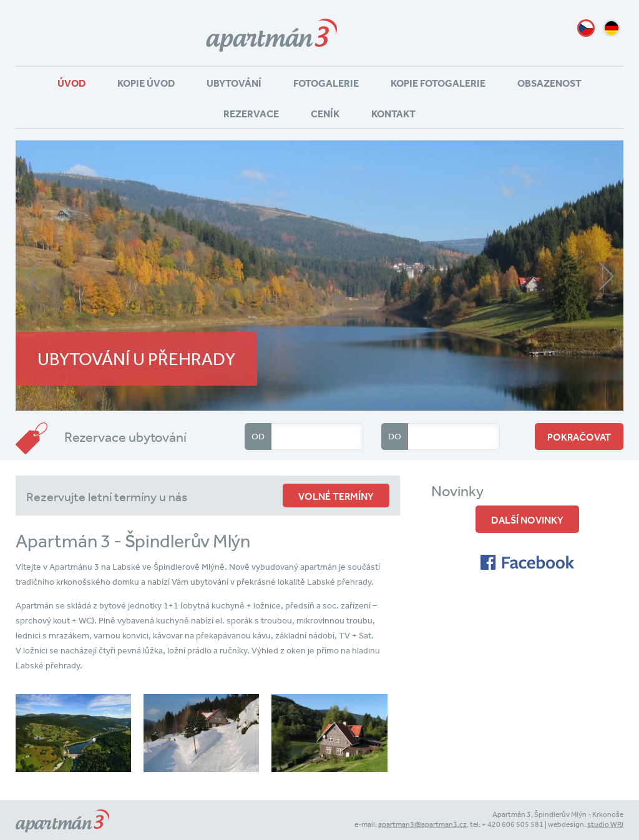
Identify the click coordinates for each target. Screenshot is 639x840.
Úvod (71, 83)
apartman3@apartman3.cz (422, 824)
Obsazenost (549, 83)
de (612, 28)
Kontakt (393, 114)
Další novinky (527, 520)
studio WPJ (605, 824)
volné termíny (336, 496)
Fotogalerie (326, 83)
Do (395, 436)
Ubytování (234, 83)
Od (258, 436)
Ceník (325, 114)
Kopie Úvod (146, 83)
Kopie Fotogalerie (438, 83)
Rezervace (251, 114)
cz (586, 28)
